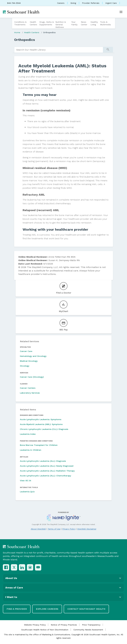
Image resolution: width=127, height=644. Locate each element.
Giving (73, 3)
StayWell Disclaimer (87, 529)
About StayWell (38, 529)
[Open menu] (121, 12)
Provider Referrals (91, 3)
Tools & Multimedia (105, 23)
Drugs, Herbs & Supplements (47, 23)
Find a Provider (17, 609)
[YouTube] (38, 567)
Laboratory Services (30, 393)
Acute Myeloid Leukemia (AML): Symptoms (41, 424)
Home (17, 32)
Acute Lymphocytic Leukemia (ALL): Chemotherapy (45, 476)
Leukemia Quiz (27, 492)
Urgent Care (111, 3)
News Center (84, 23)
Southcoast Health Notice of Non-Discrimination (45, 630)
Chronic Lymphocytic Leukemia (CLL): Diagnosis (44, 429)
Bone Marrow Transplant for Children (39, 445)
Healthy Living (94, 23)
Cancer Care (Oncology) (32, 377)
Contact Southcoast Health (86, 609)
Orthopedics (49, 32)
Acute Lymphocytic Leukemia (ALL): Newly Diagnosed (47, 466)
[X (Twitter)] (14, 567)
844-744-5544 (14, 3)
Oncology (25, 366)
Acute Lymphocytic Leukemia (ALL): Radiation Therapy (47, 471)
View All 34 (26, 481)
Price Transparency (91, 625)
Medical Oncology (29, 361)
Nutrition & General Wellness (61, 25)
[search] (59, 50)
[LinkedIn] (22, 567)
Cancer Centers (28, 388)
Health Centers (33, 23)
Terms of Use (54, 529)
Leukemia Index (28, 434)
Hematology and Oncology (33, 356)
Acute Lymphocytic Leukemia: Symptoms (41, 419)
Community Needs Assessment (88, 630)
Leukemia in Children (31, 450)
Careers (61, 3)
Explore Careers (47, 609)
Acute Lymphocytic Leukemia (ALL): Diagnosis (43, 461)
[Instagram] (30, 567)
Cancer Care (26, 351)
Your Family (74, 23)
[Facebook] (6, 567)
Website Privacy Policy (35, 625)
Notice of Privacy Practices (64, 625)
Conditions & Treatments (20, 23)
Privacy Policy (69, 529)
